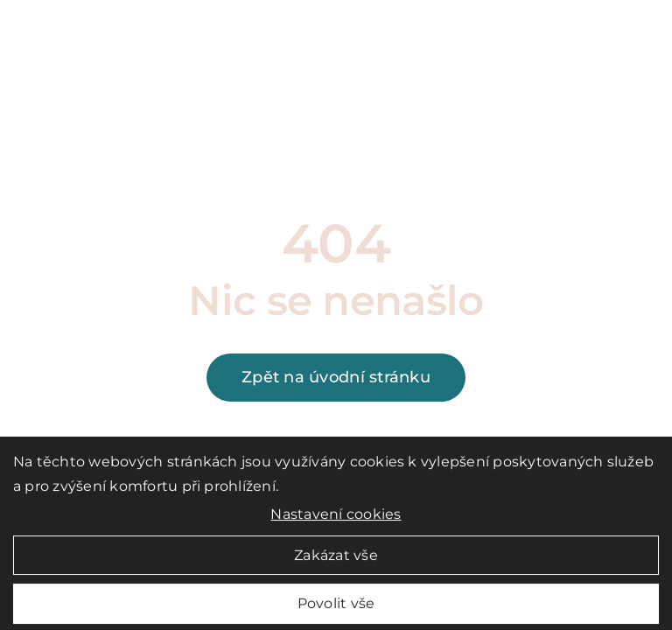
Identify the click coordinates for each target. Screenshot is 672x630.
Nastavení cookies (336, 519)
